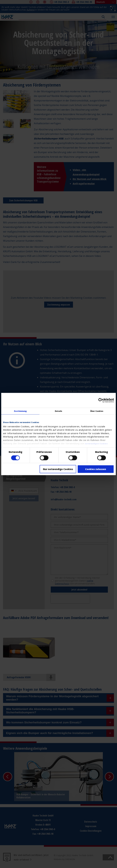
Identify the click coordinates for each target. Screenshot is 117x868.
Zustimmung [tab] (20, 411)
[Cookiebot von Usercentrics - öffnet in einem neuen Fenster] (101, 400)
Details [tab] (58, 411)
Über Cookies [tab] (97, 411)
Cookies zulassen (96, 469)
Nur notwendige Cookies (58, 469)
